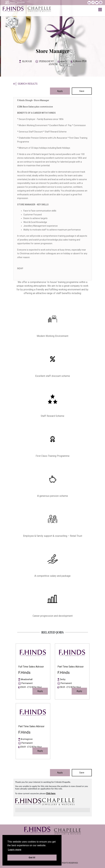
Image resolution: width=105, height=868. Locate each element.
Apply (60, 91)
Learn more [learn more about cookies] (15, 850)
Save (82, 91)
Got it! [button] (32, 858)
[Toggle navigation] (100, 10)
